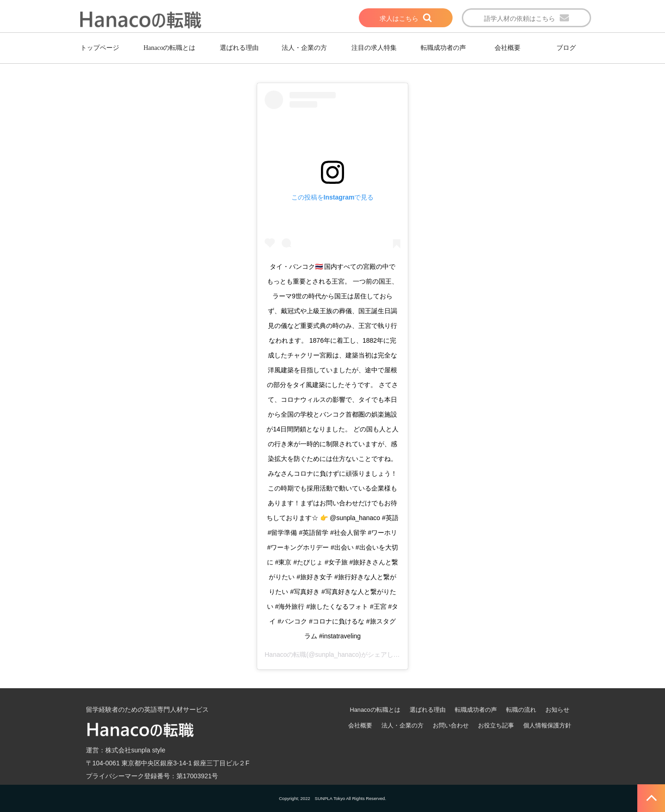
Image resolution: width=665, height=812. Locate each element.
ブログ (566, 48)
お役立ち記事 (496, 725)
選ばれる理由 (239, 48)
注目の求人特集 (374, 48)
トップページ (100, 48)
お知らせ (557, 710)
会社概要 (508, 48)
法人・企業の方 (304, 48)
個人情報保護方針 (547, 725)
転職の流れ (521, 710)
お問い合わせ (451, 725)
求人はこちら (399, 18)
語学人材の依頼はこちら (520, 18)
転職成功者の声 (443, 48)
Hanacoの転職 (285, 654)
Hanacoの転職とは (170, 48)
